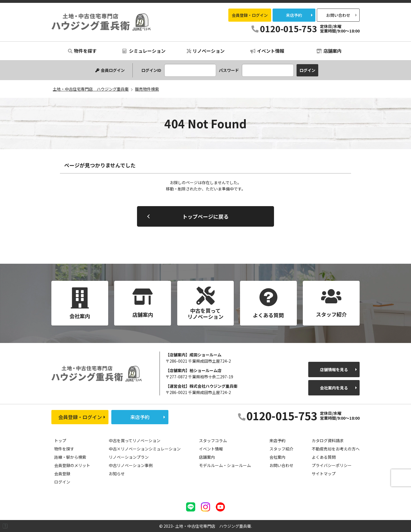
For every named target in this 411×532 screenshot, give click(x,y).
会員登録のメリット (72, 465)
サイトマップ (324, 474)
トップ (60, 440)
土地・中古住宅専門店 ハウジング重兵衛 (101, 22)
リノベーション (206, 51)
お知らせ (117, 474)
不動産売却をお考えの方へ (336, 449)
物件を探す (82, 51)
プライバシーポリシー (332, 465)
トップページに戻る (205, 216)
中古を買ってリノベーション (135, 440)
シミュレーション (144, 51)
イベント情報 (267, 51)
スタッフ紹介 (281, 449)
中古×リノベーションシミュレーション (145, 449)
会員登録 (62, 474)
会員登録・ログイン (250, 15)
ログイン (62, 482)
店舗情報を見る (334, 369)
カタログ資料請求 (328, 440)
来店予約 (294, 15)
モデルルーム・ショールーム (225, 465)
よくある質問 (324, 457)
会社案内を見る (334, 388)
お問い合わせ (338, 15)
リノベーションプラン (129, 457)
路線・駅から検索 (70, 457)
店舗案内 (329, 51)
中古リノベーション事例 (131, 465)
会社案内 (277, 457)
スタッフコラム (213, 440)
